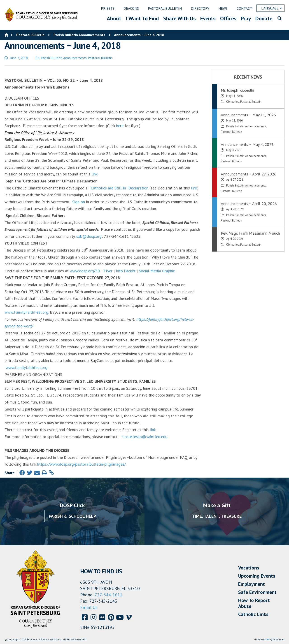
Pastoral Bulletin (100, 58)
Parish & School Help (72, 516)
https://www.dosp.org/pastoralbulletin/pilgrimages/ (81, 464)
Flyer (108, 271)
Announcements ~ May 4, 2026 (247, 144)
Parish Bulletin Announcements (64, 58)
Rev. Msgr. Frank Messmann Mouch (250, 233)
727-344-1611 (108, 595)
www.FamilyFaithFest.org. (27, 312)
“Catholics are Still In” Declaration (119, 188)
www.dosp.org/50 (85, 271)
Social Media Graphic (157, 271)
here (120, 126)
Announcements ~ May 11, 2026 (248, 115)
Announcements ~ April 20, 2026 (249, 204)
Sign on (79, 202)
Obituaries (233, 102)
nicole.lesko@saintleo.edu (144, 437)
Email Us (89, 607)
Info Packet (126, 271)
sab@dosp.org (89, 236)
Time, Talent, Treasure (217, 516)
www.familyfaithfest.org (27, 367)
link (94, 174)
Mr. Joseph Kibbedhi (237, 90)
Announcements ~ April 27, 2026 (249, 174)
